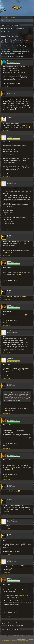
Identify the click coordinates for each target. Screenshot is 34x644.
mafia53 (10, 92)
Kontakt (28, 637)
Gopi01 (9, 331)
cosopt (9, 261)
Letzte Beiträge (7, 21)
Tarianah (10, 136)
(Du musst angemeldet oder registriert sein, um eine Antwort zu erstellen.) (17, 623)
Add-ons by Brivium (6, 642)
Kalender (13, 17)
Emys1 (9, 61)
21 (17, 57)
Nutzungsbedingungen (21, 639)
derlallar (10, 118)
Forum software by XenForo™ (21, 641)
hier (8, 372)
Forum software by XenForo (7, 641)
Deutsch (3, 637)
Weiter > (21, 57)
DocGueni (10, 182)
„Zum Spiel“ (19, 54)
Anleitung (23, 595)
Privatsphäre (31, 639)
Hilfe (32, 637)
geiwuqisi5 (10, 520)
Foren (5, 18)
